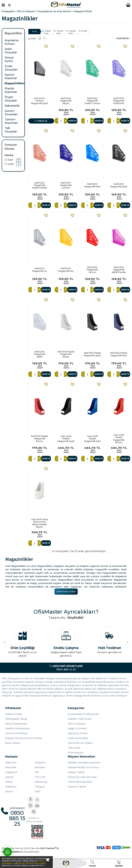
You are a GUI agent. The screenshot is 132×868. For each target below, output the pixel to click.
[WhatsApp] (8, 852)
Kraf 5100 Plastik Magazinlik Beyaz (66, 354)
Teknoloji (74, 748)
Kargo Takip (76, 772)
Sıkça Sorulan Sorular (82, 777)
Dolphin (40, 762)
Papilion (11, 762)
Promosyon (75, 752)
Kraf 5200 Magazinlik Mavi (92, 185)
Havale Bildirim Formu (83, 767)
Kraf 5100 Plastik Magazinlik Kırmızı (40, 439)
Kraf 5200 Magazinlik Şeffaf (40, 354)
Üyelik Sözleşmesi (18, 728)
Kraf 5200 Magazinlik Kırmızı (92, 270)
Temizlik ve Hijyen (80, 743)
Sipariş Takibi (77, 787)
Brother (40, 767)
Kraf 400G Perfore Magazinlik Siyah (40, 101)
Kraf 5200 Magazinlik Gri (40, 270)
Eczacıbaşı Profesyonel (83, 714)
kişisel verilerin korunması (32, 863)
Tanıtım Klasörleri (11, 121)
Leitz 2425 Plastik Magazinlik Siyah (66, 439)
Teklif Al (41, 121)
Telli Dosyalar (11, 130)
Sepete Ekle (72, 122)
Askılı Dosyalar (11, 51)
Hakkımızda (13, 714)
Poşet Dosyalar (11, 99)
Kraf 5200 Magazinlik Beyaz (66, 101)
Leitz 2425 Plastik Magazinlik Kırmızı (119, 439)
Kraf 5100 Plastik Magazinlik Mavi (119, 354)
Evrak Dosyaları (11, 68)
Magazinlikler (15, 83)
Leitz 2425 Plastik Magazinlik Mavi (92, 439)
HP (37, 772)
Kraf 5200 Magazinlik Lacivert (66, 185)
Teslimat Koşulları (80, 782)
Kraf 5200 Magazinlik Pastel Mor (119, 101)
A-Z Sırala (83, 31)
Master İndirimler (80, 719)
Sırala (34, 31)
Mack (9, 782)
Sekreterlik (12, 106)
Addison (11, 787)
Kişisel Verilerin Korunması (24, 738)
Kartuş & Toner (78, 733)
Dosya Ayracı (9, 59)
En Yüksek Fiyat (59, 32)
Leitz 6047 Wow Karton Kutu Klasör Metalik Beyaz (40, 523)
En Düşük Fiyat (46, 32)
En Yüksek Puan (71, 32)
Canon (9, 777)
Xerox (9, 791)
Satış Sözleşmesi (16, 724)
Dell (38, 791)
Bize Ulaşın (13, 743)
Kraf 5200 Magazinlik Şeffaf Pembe (119, 270)
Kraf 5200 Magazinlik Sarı (66, 270)
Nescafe (11, 767)
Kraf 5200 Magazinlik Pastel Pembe (40, 185)
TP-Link (40, 777)
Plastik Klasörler (11, 90)
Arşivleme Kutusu (12, 42)
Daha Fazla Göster (66, 591)
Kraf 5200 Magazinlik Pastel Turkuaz (92, 101)
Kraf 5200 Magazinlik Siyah (119, 185)
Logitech (11, 772)
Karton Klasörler (11, 76)
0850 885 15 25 (66, 668)
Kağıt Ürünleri (77, 728)
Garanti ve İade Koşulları (84, 762)
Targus (40, 787)
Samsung (41, 782)
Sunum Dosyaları (11, 113)
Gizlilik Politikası (17, 733)
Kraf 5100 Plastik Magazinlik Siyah (92, 354)
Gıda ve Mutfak (78, 738)
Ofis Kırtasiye (77, 724)
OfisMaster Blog (16, 719)
